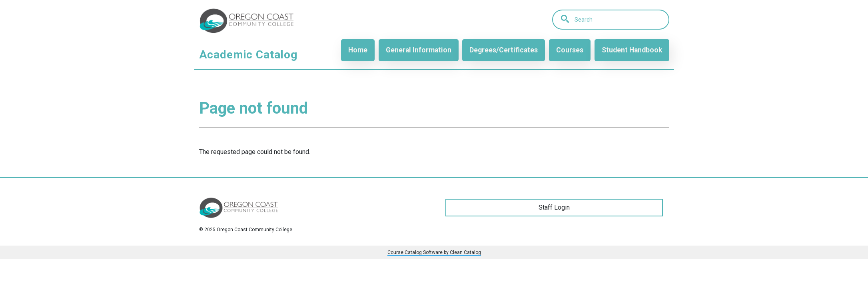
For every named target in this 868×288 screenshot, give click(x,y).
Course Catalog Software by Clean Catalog (434, 252)
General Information (419, 50)
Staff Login (554, 207)
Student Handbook (632, 50)
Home (358, 50)
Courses (570, 50)
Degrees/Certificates (504, 50)
